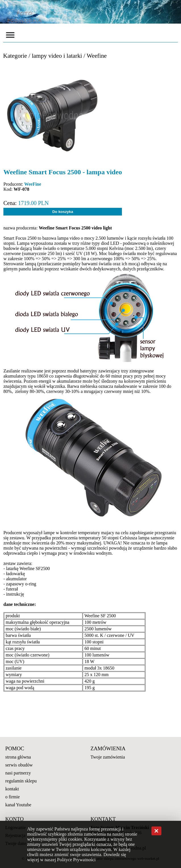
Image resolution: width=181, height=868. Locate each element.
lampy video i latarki (57, 56)
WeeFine (33, 184)
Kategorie (15, 56)
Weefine (97, 56)
